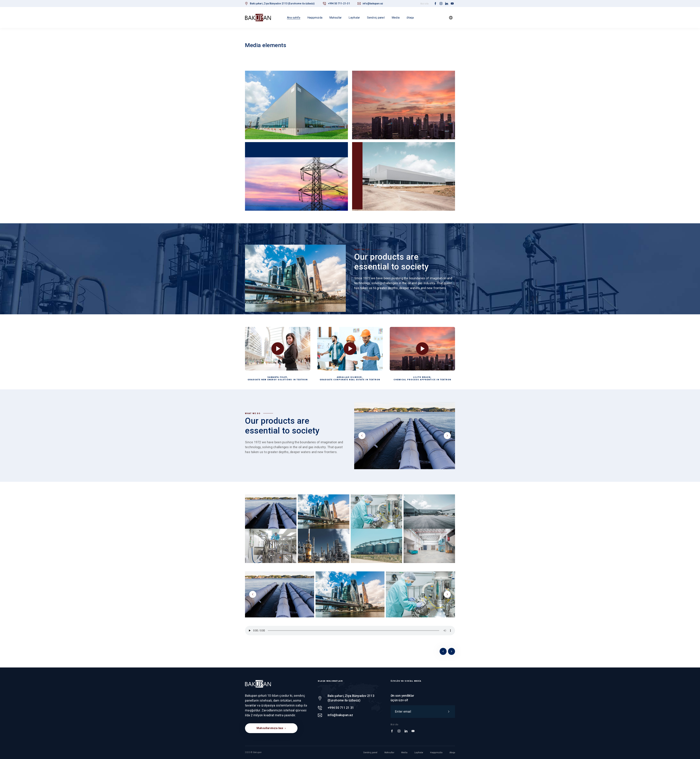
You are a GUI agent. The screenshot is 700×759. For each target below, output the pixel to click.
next (447, 436)
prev (362, 436)
